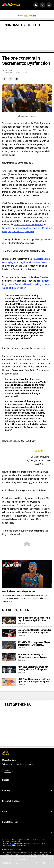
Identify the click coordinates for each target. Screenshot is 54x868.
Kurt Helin (8, 70)
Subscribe (8, 770)
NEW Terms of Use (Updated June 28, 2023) (18, 843)
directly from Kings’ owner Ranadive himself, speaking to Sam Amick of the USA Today (26, 284)
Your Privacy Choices (24, 845)
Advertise (15, 840)
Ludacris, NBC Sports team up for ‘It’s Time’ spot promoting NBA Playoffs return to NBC (34, 631)
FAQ (43, 840)
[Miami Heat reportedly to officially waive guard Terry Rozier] (9, 657)
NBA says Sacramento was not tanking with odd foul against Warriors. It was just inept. (33, 668)
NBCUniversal (16, 849)
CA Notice (6, 845)
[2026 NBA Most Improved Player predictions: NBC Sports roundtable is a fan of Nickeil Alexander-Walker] (9, 645)
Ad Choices (6, 840)
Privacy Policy (40, 843)
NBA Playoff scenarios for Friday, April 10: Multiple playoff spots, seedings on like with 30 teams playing (34, 680)
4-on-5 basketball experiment (28, 225)
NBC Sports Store (9, 842)
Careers (23, 840)
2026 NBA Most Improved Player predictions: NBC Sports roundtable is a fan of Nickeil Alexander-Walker (34, 644)
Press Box (20, 842)
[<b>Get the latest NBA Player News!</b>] (27, 574)
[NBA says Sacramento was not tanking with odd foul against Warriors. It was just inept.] (9, 670)
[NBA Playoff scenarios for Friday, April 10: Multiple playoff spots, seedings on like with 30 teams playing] (9, 682)
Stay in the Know (9, 760)
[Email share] (17, 79)
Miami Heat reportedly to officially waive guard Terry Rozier (31, 656)
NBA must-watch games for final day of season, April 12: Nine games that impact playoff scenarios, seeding (34, 619)
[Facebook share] (4, 79)
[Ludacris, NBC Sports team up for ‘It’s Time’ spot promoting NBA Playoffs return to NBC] (9, 633)
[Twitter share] (11, 79)
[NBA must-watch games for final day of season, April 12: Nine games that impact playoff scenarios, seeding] (9, 620)
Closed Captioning (34, 840)
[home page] (12, 5)
